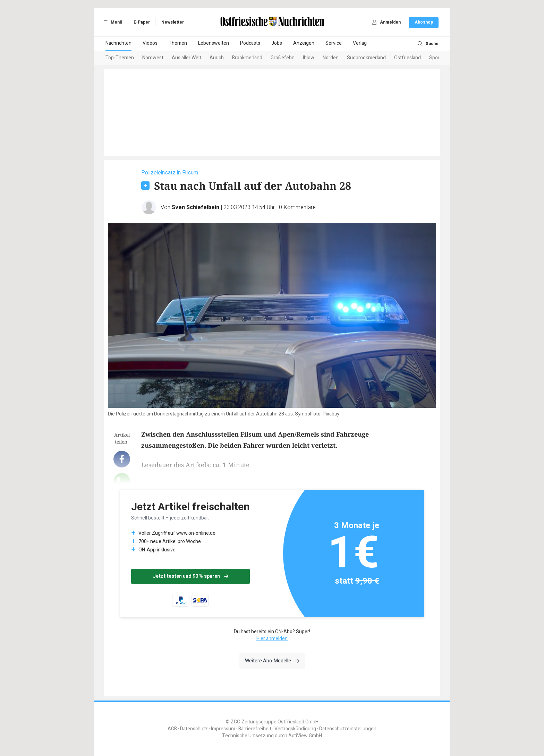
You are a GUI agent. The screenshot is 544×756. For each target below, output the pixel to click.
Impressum (223, 729)
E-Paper (142, 22)
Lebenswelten (214, 43)
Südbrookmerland (366, 58)
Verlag (360, 43)
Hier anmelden (272, 639)
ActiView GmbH (305, 736)
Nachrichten (118, 43)
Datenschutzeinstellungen (348, 729)
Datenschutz (194, 729)
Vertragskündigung (295, 729)
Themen (178, 43)
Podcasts (250, 43)
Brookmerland (247, 58)
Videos (150, 43)
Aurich (217, 58)
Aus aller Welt (186, 58)
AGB (172, 729)
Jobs (277, 43)
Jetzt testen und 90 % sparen (190, 576)
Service (334, 43)
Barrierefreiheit (255, 729)
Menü (112, 22)
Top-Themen (120, 58)
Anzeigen (304, 43)
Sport (435, 58)
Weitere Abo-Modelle (272, 661)
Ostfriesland (407, 58)
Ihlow (309, 58)
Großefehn (283, 58)
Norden (331, 58)
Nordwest (153, 58)
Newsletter (173, 22)
